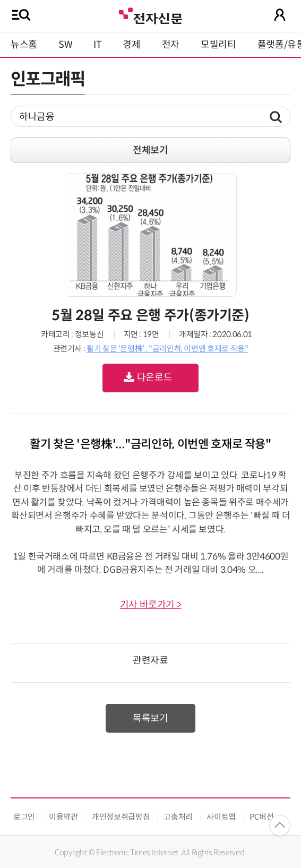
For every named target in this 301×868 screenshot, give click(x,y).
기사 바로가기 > (151, 605)
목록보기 (150, 718)
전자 (171, 45)
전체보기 (150, 150)
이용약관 (63, 817)
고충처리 (178, 817)
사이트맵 (221, 817)
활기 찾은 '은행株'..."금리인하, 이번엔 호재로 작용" (167, 349)
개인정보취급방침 (121, 817)
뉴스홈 (24, 45)
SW (65, 45)
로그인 (24, 817)
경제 (131, 45)
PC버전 (262, 817)
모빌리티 (218, 45)
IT (97, 45)
